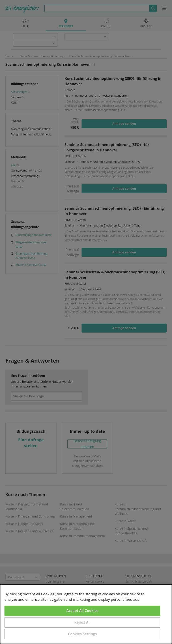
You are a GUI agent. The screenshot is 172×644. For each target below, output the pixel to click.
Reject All (83, 622)
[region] (86, 614)
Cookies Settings (83, 634)
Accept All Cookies (83, 611)
